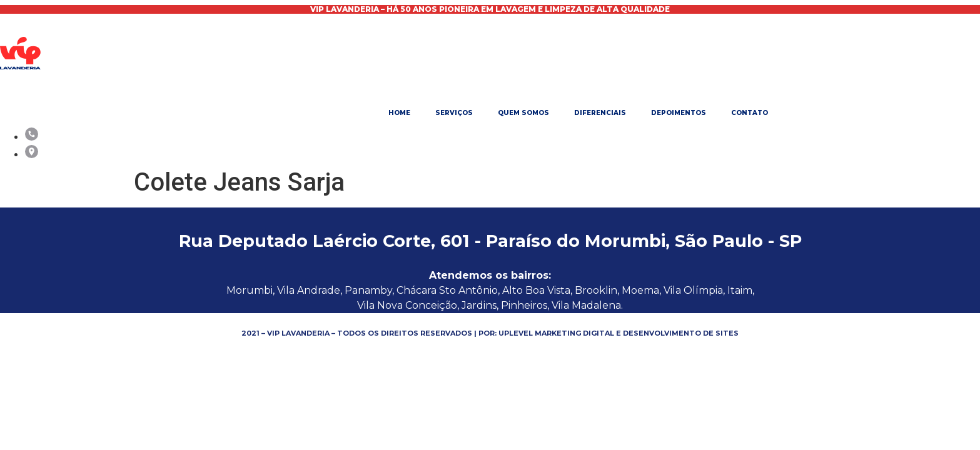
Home (399, 113)
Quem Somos (523, 113)
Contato (750, 113)
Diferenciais (600, 113)
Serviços (454, 113)
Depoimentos (679, 113)
